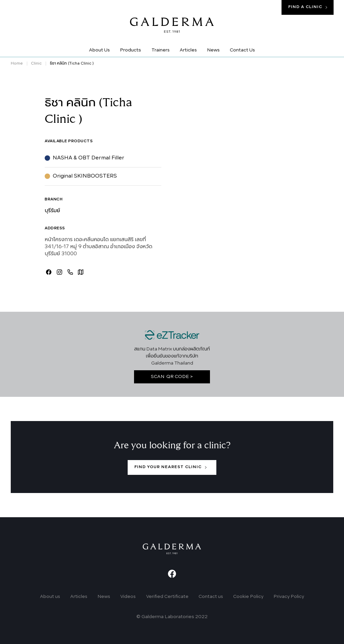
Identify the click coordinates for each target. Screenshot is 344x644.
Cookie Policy (248, 597)
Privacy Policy (289, 597)
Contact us (211, 597)
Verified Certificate (167, 597)
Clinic (36, 64)
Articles (79, 597)
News (104, 597)
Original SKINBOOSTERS (85, 176)
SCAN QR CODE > (172, 377)
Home (17, 64)
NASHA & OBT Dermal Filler (89, 158)
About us (50, 597)
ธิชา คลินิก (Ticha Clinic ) (72, 64)
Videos (128, 597)
